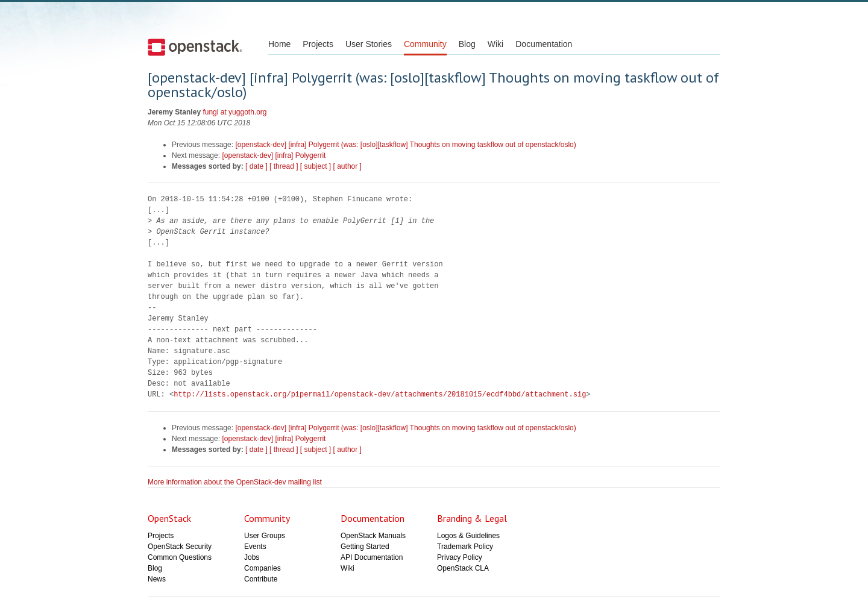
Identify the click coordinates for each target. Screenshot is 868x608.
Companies (263, 568)
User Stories (369, 44)
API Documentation (372, 557)
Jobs (252, 557)
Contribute (261, 579)
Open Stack (195, 47)
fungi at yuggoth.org (234, 112)
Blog (467, 44)
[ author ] (348, 166)
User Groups (265, 536)
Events (255, 547)
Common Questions (180, 557)
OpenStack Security (180, 547)
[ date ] (256, 166)
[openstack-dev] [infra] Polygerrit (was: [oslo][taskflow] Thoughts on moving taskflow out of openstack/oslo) (405, 145)
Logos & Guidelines (468, 536)
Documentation (544, 44)
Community (425, 44)
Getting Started (365, 547)
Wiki (495, 44)
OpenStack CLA (463, 568)
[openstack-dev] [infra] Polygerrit (274, 155)
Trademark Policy (465, 547)
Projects (318, 44)
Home (279, 44)
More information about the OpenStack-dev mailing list (235, 482)
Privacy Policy (460, 557)
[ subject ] (316, 166)
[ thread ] (284, 166)
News (157, 579)
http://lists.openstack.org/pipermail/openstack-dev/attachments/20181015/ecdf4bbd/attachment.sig (380, 394)
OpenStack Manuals (373, 536)
